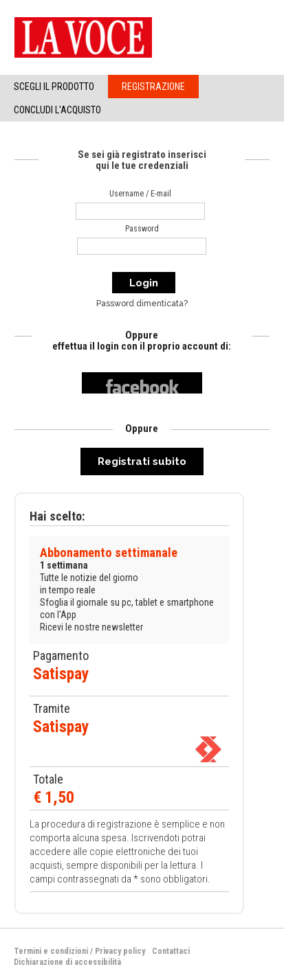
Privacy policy (120, 951)
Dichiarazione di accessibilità (67, 962)
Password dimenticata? (142, 304)
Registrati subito (142, 461)
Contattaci (171, 951)
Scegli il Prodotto (54, 87)
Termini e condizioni (51, 951)
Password (142, 229)
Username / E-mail (140, 194)
